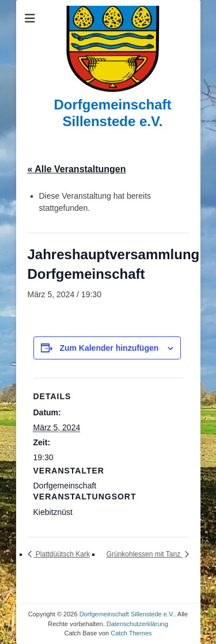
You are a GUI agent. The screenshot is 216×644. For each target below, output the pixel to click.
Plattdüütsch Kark (62, 554)
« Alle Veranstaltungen (77, 169)
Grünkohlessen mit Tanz (145, 554)
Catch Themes (131, 633)
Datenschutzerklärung (137, 624)
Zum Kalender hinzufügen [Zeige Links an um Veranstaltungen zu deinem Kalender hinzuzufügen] (109, 348)
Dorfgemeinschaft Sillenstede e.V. (112, 113)
